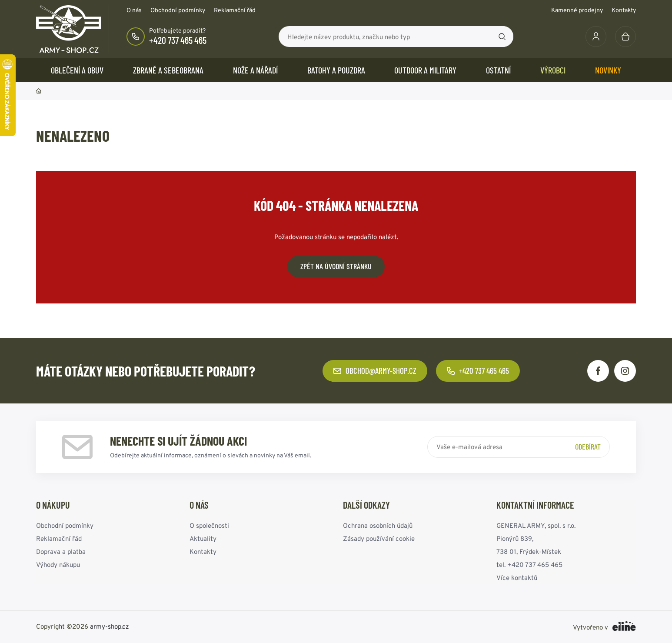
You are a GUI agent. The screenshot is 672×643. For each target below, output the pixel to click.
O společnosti (209, 525)
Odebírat (588, 446)
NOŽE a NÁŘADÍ (255, 70)
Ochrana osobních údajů (378, 525)
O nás (134, 10)
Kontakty (624, 10)
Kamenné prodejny (577, 10)
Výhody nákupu (58, 565)
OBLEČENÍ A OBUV (77, 70)
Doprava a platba (61, 551)
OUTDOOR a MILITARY (425, 70)
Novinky (608, 70)
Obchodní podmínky (178, 10)
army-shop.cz (110, 626)
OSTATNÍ (498, 70)
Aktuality (203, 538)
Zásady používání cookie (379, 538)
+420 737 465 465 (178, 40)
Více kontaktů (517, 578)
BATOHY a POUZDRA (336, 70)
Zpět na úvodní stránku (336, 266)
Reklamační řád (235, 10)
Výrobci (553, 70)
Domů (39, 91)
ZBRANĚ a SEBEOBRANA (168, 70)
